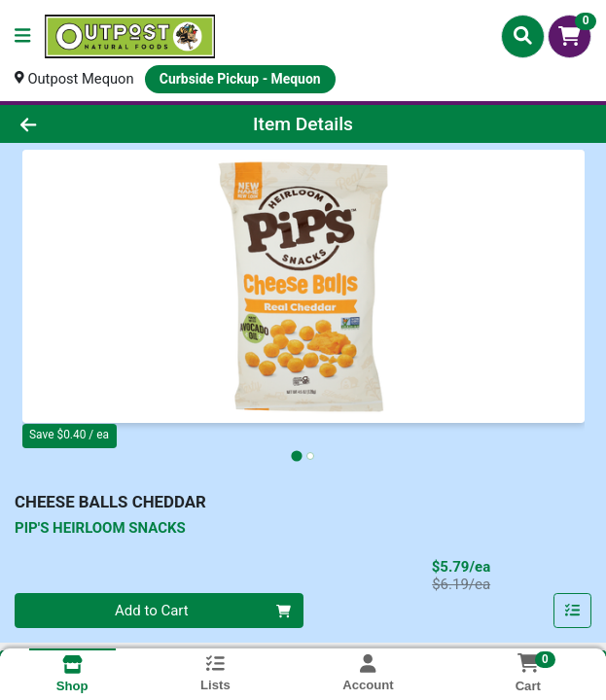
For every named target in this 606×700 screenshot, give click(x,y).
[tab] (296, 456)
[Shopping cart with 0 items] (570, 36)
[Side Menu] (22, 36)
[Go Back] (87, 124)
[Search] (523, 36)
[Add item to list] (573, 612)
